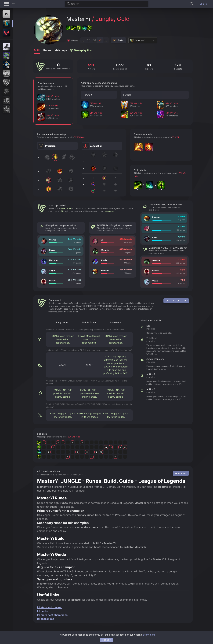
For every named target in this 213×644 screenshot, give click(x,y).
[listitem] (61, 241)
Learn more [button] (149, 635)
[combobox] (107, 4)
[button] (13, 4)
